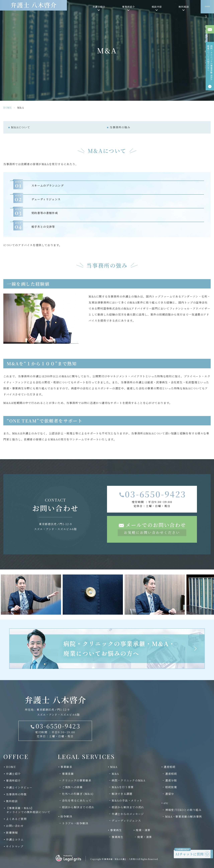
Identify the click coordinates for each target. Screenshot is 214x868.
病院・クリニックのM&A (128, 780)
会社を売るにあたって (77, 800)
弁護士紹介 (13, 774)
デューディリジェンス (126, 821)
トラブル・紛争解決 (75, 823)
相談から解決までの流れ (78, 807)
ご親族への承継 (72, 787)
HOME (8, 108)
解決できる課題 (122, 794)
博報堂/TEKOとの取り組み (183, 810)
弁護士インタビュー (19, 787)
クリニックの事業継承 (77, 780)
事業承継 (68, 774)
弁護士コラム (15, 839)
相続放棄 (171, 787)
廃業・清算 (145, 837)
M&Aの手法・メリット (127, 800)
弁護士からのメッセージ (128, 814)
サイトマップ (15, 846)
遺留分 (170, 794)
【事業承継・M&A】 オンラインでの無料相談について (27, 810)
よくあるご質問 (16, 819)
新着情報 (12, 833)
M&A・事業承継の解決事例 (184, 817)
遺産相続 (171, 774)
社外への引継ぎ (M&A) (78, 794)
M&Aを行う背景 (123, 787)
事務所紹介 (13, 781)
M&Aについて (21, 127)
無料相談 (12, 801)
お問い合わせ (15, 826)
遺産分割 (171, 780)
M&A (115, 774)
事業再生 (118, 837)
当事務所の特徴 (16, 794)
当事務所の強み (120, 127)
